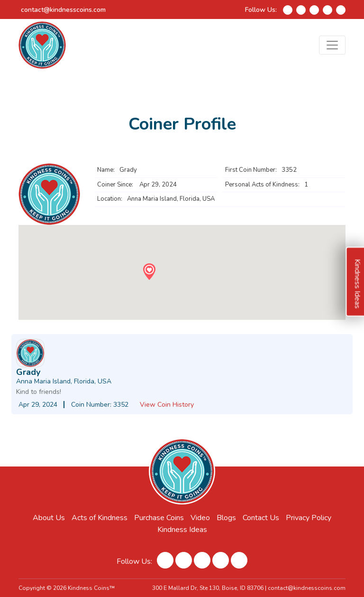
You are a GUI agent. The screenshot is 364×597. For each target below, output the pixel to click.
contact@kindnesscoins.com (63, 10)
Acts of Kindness (100, 518)
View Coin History (167, 405)
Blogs (226, 518)
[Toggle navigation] (332, 45)
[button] (149, 272)
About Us (49, 518)
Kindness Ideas (182, 530)
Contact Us (261, 518)
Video (200, 518)
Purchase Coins (159, 518)
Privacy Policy (309, 518)
